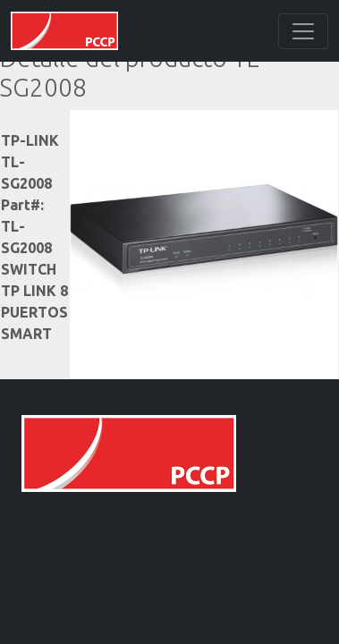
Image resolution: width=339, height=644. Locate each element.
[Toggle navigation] (303, 31)
